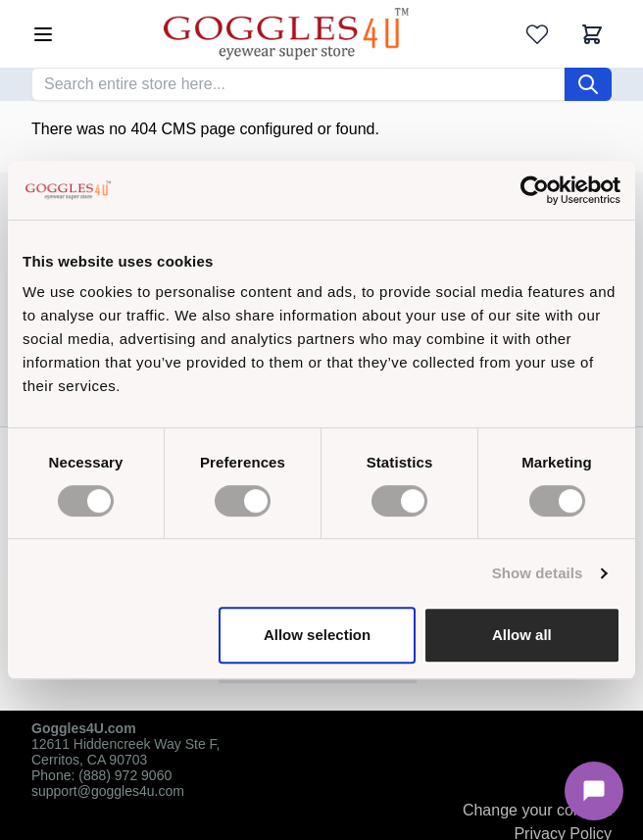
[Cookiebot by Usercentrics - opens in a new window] (535, 190)
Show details (538, 573)
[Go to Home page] (286, 34)
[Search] (588, 84)
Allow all (522, 635)
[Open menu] (43, 34)
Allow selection (317, 635)
